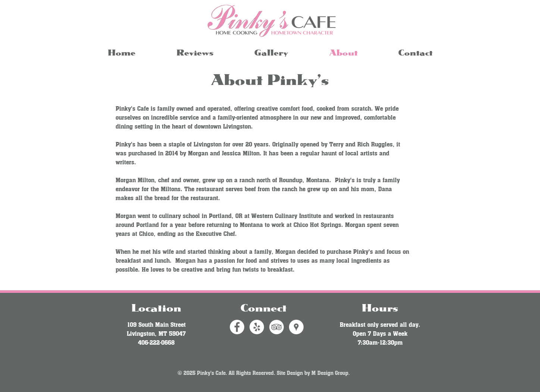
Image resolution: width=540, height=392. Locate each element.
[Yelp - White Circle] (257, 327)
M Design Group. (331, 372)
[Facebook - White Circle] (237, 327)
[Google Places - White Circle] (296, 327)
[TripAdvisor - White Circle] (277, 327)
